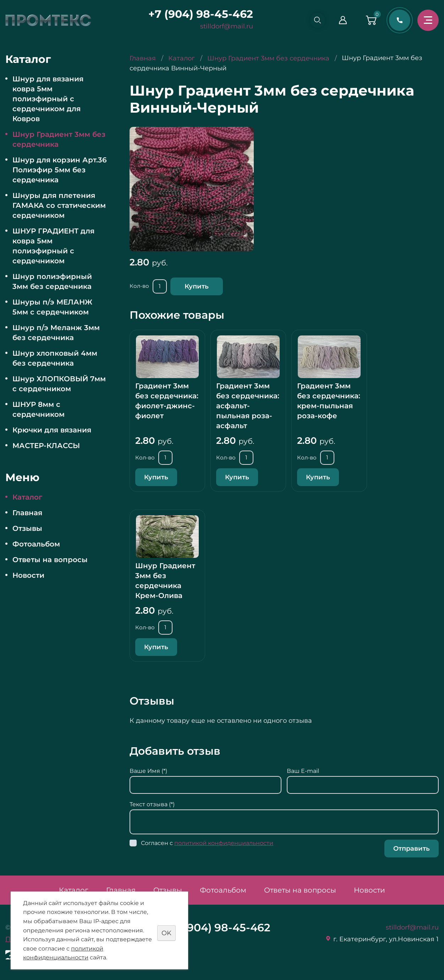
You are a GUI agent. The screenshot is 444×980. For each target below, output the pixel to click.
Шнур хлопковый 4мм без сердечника (55, 358)
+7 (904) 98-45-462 (198, 14)
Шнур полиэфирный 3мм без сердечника (52, 281)
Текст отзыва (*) (152, 804)
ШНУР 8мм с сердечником (39, 409)
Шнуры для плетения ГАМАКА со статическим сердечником (59, 205)
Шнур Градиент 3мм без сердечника (59, 139)
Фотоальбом (36, 544)
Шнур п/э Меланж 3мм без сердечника (56, 333)
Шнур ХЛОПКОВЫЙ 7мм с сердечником (59, 384)
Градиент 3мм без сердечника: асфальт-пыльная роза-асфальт (248, 406)
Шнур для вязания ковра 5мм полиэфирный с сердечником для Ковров (48, 99)
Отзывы (27, 528)
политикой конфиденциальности (224, 843)
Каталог (27, 497)
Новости (28, 575)
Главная (27, 513)
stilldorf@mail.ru (223, 26)
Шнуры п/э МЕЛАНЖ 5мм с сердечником (52, 307)
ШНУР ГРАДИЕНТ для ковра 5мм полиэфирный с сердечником (53, 246)
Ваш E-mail (303, 771)
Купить (197, 286)
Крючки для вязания (52, 430)
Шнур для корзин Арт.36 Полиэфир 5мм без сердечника (60, 170)
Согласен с (207, 843)
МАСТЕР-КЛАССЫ (46, 446)
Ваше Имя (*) (148, 771)
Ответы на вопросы (50, 560)
